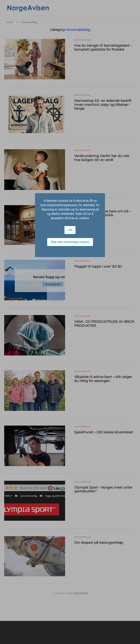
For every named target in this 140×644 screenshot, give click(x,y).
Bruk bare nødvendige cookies (70, 242)
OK (70, 230)
